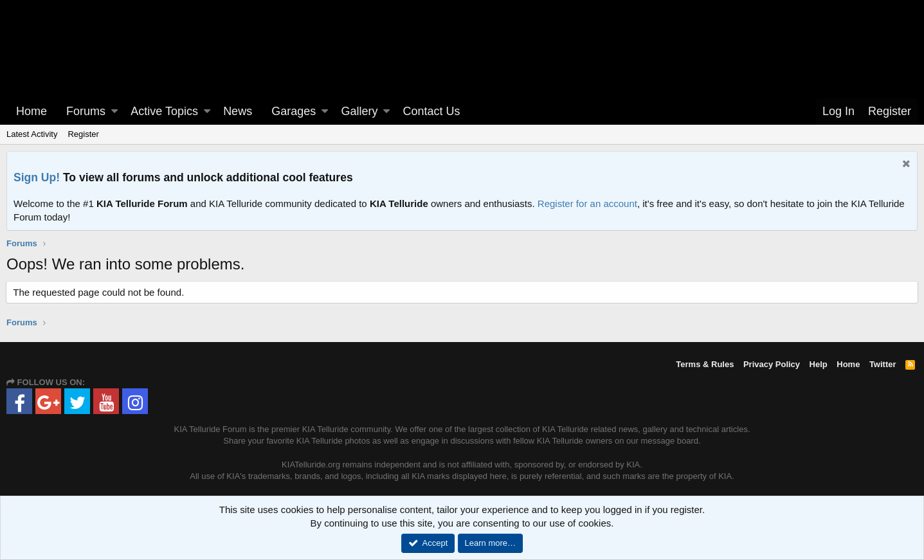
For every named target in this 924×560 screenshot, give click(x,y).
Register (83, 134)
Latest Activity (32, 134)
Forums (86, 111)
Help (819, 364)
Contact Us (432, 111)
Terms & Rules (705, 364)
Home (32, 111)
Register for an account (587, 203)
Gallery (359, 111)
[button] (114, 112)
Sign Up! (37, 177)
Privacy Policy (772, 364)
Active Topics (164, 111)
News (238, 111)
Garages (294, 111)
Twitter (883, 364)
